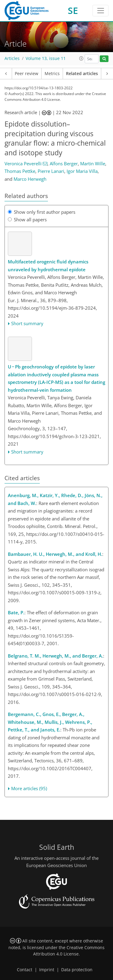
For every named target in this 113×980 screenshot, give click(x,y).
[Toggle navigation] (100, 11)
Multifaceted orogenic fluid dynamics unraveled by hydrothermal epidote (48, 266)
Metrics (52, 74)
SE (73, 10)
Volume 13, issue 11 (46, 58)
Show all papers (27, 219)
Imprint (47, 970)
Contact (25, 970)
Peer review (27, 74)
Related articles (82, 74)
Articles (12, 58)
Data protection (77, 970)
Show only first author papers (42, 212)
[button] (81, 58)
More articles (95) (29, 788)
